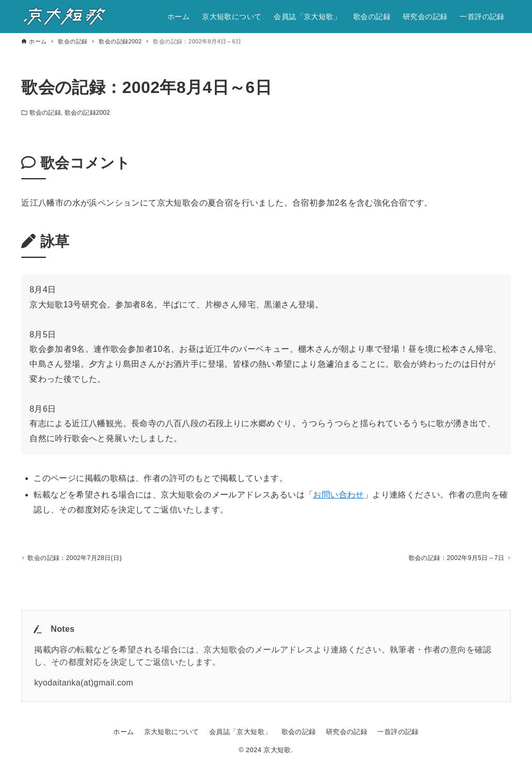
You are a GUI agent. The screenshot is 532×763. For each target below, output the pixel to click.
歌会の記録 (45, 113)
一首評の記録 (398, 732)
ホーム (123, 732)
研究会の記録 (347, 732)
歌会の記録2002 (87, 113)
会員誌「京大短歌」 (240, 732)
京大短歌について (172, 732)
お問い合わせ (338, 495)
